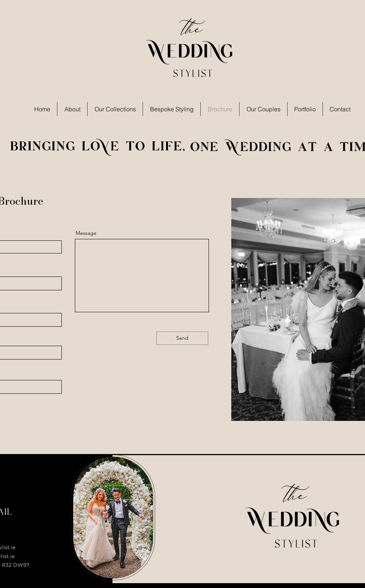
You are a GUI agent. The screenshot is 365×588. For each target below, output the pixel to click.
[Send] (182, 338)
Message (86, 233)
